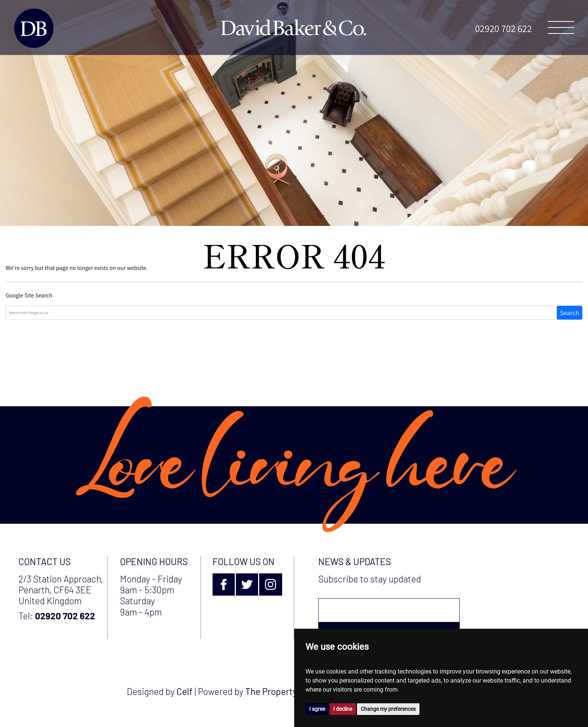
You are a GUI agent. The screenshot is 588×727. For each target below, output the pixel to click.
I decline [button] (343, 709)
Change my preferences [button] (388, 709)
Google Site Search (29, 295)
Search (570, 313)
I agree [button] (317, 709)
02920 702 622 (504, 28)
